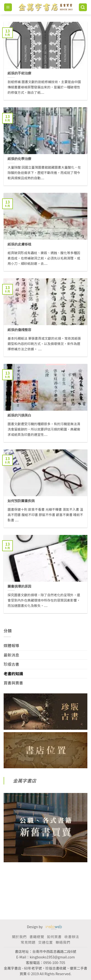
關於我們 (19, 937)
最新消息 (11, 655)
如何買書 (54, 937)
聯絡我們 (63, 942)
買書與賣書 (13, 683)
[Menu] (8, 7)
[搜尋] (83, 7)
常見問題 (28, 942)
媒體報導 (11, 645)
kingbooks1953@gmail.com (52, 957)
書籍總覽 (37, 937)
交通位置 (45, 942)
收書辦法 (72, 937)
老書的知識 (13, 674)
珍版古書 (11, 664)
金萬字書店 (25, 781)
